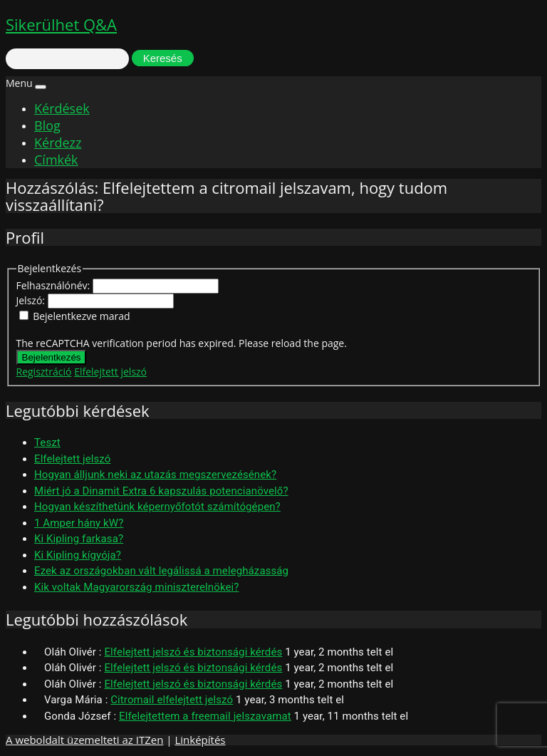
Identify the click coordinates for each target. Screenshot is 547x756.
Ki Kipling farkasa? (79, 539)
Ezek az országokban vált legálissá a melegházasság (161, 571)
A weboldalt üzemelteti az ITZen (84, 740)
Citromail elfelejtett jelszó (172, 700)
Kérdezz (58, 143)
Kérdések (62, 108)
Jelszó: (32, 300)
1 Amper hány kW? (79, 523)
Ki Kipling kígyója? (78, 555)
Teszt (47, 442)
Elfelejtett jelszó (110, 372)
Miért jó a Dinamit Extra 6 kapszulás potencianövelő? (161, 491)
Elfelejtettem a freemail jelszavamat (205, 716)
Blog (47, 125)
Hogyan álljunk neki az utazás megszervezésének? (155, 475)
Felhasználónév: (54, 285)
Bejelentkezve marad (81, 316)
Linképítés (200, 740)
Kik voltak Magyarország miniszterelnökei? (136, 587)
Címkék (56, 160)
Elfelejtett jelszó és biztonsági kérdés (193, 652)
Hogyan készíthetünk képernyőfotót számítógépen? (157, 507)
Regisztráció (44, 372)
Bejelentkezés (52, 357)
